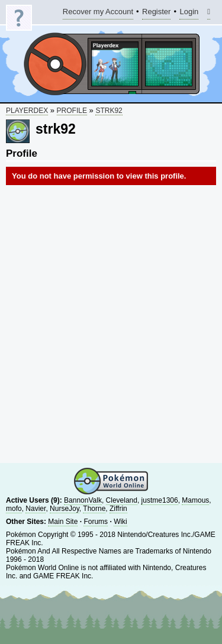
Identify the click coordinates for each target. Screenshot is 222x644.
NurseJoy (65, 509)
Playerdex (27, 111)
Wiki (120, 522)
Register (156, 13)
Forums (96, 522)
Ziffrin (118, 509)
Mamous (195, 500)
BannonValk (83, 500)
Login (189, 13)
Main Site (63, 522)
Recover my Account (98, 13)
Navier (36, 509)
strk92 (109, 111)
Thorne (94, 509)
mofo (14, 509)
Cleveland (122, 500)
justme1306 (160, 500)
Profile (72, 111)
